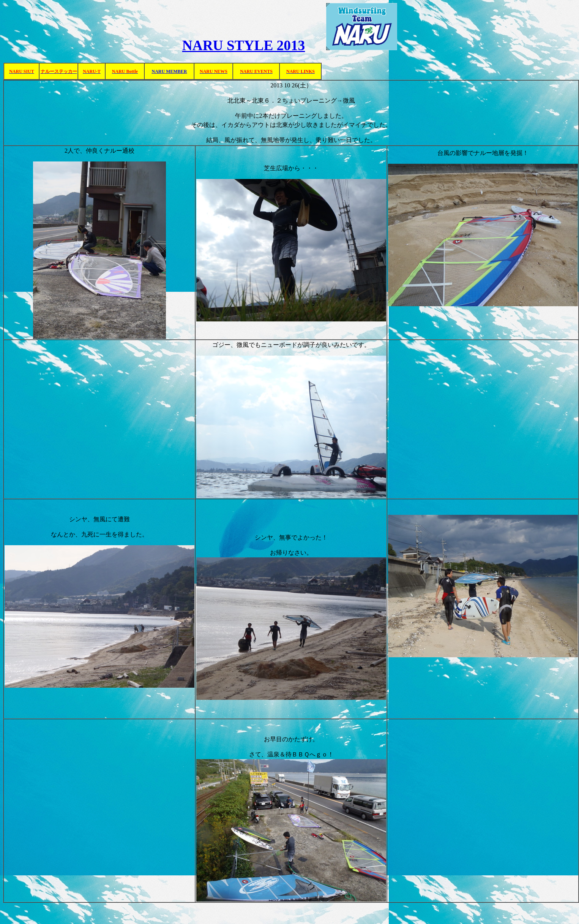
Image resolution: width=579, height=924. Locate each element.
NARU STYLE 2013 (244, 45)
